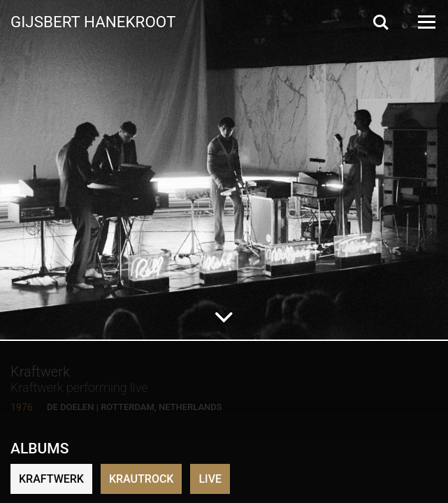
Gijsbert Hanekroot (93, 21)
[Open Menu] (426, 22)
